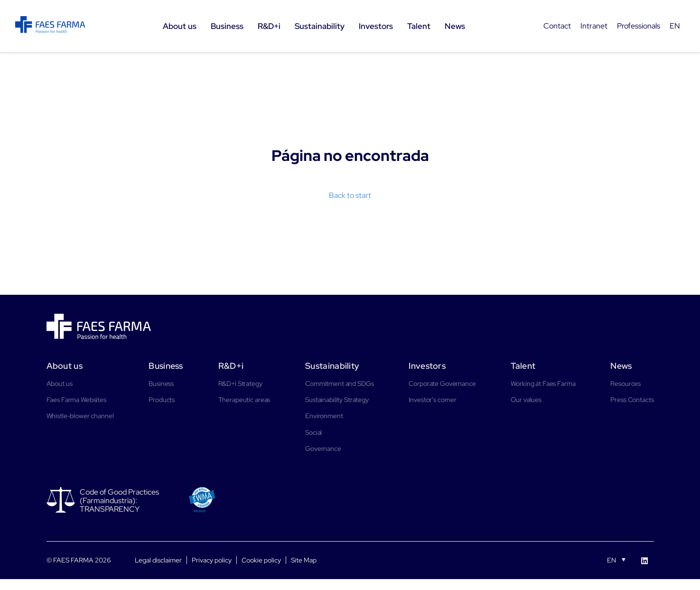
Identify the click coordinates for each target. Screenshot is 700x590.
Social (313, 432)
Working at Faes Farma (543, 384)
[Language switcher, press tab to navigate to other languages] (616, 560)
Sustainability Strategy (337, 400)
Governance (323, 449)
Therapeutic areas (244, 400)
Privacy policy (212, 560)
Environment (324, 416)
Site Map (304, 560)
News (621, 366)
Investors (427, 366)
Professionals (639, 26)
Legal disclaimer (158, 560)
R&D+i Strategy (240, 384)
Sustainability (332, 366)
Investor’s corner (433, 400)
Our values (526, 400)
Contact (557, 26)
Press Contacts (632, 400)
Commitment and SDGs (339, 384)
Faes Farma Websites (76, 400)
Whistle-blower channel (80, 416)
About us (65, 366)
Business (166, 366)
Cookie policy (261, 560)
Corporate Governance (442, 384)
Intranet (594, 26)
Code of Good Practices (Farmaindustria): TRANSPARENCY (119, 501)
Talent (523, 366)
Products (162, 400)
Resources (625, 384)
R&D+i (231, 366)
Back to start (350, 195)
